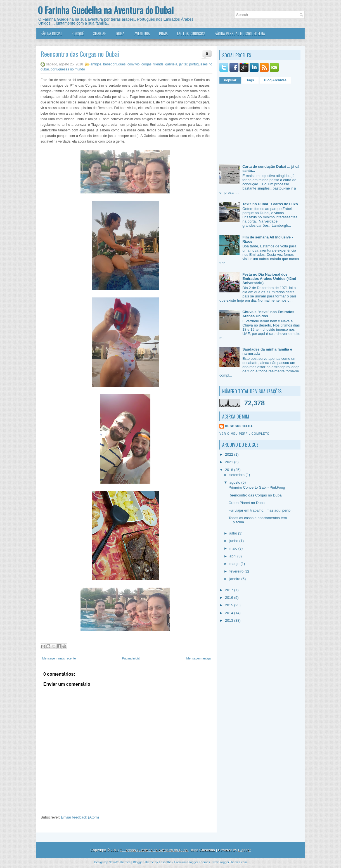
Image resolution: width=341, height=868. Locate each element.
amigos (96, 64)
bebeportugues (114, 64)
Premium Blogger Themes (192, 862)
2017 (230, 590)
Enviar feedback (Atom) (80, 817)
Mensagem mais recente (59, 658)
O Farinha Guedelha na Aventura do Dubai (106, 10)
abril (233, 556)
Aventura (142, 33)
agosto (235, 482)
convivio (133, 64)
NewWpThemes (119, 862)
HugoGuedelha (239, 426)
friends (158, 64)
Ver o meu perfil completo (245, 434)
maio (234, 548)
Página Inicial (51, 33)
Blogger (244, 850)
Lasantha (165, 862)
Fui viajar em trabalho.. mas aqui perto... (261, 510)
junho (234, 541)
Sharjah (100, 33)
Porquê (78, 33)
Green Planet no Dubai (247, 503)
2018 (230, 470)
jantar (183, 64)
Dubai (120, 33)
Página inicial (131, 658)
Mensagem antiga (199, 658)
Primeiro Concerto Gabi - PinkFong (257, 487)
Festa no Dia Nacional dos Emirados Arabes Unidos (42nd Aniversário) (269, 279)
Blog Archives (275, 80)
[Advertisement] (254, 122)
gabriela (171, 64)
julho (234, 533)
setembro (238, 475)
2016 (230, 598)
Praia (163, 33)
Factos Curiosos (191, 33)
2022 (230, 454)
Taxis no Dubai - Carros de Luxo (270, 204)
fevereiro (237, 571)
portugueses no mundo (68, 69)
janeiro (235, 579)
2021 (230, 462)
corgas (146, 64)
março (235, 564)
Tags (250, 80)
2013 (230, 620)
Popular (230, 80)
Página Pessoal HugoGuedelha (240, 33)
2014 (230, 613)
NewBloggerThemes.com (230, 862)
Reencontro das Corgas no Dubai (80, 54)
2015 (230, 605)
